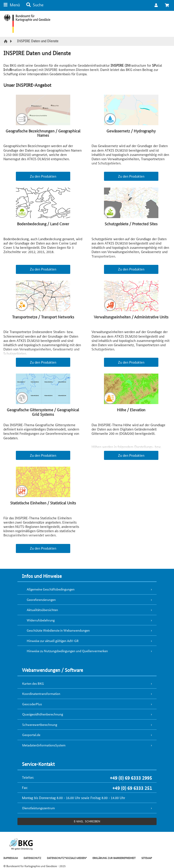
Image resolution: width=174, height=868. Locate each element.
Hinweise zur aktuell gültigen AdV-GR (53, 641)
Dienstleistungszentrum (39, 808)
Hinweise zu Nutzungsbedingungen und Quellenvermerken (67, 651)
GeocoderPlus (32, 704)
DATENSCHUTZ (32, 858)
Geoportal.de (31, 735)
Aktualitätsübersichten (42, 610)
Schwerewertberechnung (40, 725)
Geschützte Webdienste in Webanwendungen (58, 630)
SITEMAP (147, 858)
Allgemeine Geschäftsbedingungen (51, 589)
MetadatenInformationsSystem (44, 745)
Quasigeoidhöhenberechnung (43, 714)
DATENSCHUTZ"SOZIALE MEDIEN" (67, 858)
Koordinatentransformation (41, 694)
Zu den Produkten (43, 176)
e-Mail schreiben (87, 821)
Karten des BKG (33, 683)
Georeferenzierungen (41, 600)
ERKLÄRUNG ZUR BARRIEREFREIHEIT (114, 858)
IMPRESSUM (11, 858)
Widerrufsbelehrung (41, 620)
